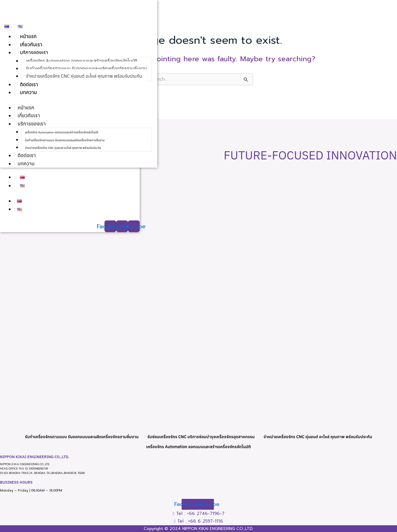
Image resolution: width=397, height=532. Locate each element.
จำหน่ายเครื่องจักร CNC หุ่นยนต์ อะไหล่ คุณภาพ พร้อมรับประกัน (86, 78)
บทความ (29, 95)
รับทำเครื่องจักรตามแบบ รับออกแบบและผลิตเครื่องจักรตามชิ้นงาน (88, 70)
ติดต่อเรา (29, 86)
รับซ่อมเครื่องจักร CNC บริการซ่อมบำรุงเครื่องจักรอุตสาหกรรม (201, 435)
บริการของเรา (34, 53)
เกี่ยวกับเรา (31, 45)
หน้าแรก (28, 37)
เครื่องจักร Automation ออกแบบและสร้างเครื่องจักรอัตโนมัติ (83, 62)
